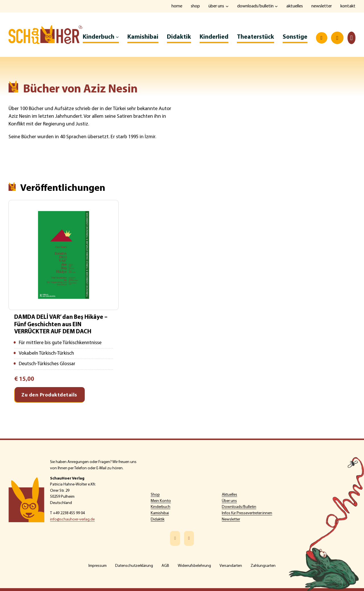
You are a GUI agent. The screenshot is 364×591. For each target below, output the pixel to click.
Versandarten (231, 566)
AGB (165, 566)
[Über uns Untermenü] (226, 6)
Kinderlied (214, 37)
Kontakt (348, 6)
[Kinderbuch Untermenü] (117, 37)
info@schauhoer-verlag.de (72, 519)
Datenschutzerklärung (134, 566)
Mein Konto (161, 501)
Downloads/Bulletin (255, 6)
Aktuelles (294, 6)
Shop (194, 6)
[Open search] (321, 38)
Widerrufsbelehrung (194, 566)
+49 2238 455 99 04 (69, 513)
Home (175, 6)
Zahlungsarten (263, 566)
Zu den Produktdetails (49, 397)
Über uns (215, 6)
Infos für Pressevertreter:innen (247, 513)
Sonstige (295, 37)
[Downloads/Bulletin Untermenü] (276, 6)
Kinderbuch (99, 37)
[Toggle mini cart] (351, 38)
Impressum (98, 566)
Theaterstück (255, 37)
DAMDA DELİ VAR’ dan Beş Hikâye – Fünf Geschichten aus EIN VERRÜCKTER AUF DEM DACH (62, 325)
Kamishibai (143, 37)
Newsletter (321, 6)
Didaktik (179, 37)
